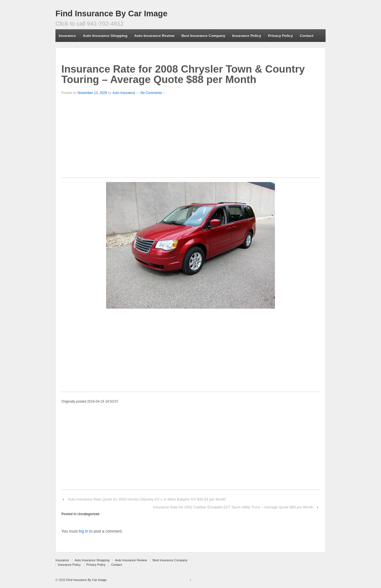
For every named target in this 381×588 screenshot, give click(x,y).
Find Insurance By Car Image (111, 14)
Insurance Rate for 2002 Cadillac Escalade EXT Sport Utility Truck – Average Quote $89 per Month (233, 507)
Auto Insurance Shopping (105, 36)
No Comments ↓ (153, 93)
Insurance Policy (247, 36)
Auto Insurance (124, 93)
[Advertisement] (190, 138)
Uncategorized (88, 514)
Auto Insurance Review (154, 36)
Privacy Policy (281, 36)
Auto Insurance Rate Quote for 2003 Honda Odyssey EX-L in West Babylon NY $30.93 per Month (147, 499)
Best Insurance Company (203, 36)
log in (83, 531)
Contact (306, 36)
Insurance (67, 36)
